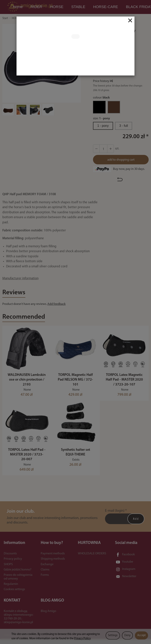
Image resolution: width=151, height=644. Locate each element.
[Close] (130, 20)
